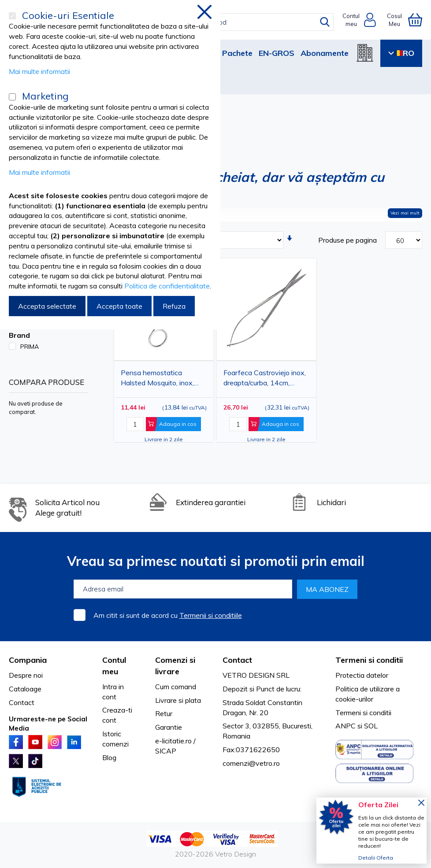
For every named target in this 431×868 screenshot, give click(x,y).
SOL (371, 726)
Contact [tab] (237, 660)
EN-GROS (277, 53)
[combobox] (222, 22)
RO (401, 53)
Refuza (174, 306)
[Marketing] (12, 97)
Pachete (237, 53)
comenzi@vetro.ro (251, 763)
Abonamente (325, 53)
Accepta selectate (47, 306)
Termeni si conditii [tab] (369, 660)
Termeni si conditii (363, 713)
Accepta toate (119, 306)
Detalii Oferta (376, 858)
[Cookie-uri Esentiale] (12, 16)
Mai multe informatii (39, 71)
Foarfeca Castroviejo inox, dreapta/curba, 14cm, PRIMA (265, 379)
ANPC (346, 726)
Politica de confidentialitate (167, 286)
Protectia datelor (362, 675)
